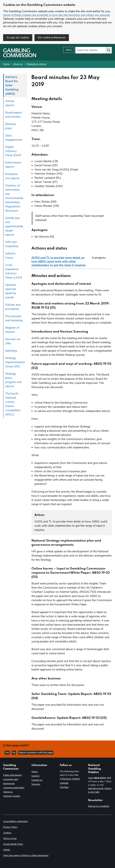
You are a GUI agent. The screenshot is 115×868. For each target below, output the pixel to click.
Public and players (13, 775)
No (14, 753)
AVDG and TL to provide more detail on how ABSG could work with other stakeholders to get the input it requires (59, 262)
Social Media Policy (13, 844)
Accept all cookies (18, 37)
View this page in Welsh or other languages (26, 855)
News (35, 772)
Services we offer (13, 341)
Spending (11, 351)
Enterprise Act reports (12, 176)
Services (36, 784)
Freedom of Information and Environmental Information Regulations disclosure (14, 198)
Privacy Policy (10, 827)
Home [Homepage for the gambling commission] (6, 64)
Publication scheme (36, 64)
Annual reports (10, 103)
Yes (7, 753)
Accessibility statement (15, 821)
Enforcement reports (13, 165)
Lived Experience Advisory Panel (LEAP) (14, 271)
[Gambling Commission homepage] (20, 57)
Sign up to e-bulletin (99, 806)
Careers (35, 776)
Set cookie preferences (52, 37)
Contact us (37, 780)
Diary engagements (14, 138)
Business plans (11, 126)
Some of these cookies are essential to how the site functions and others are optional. (57, 15)
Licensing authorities (14, 788)
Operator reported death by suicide (11, 291)
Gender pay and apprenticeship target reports (14, 227)
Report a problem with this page (36, 753)
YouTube (64, 787)
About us (18, 64)
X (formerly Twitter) (70, 779)
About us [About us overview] (8, 792)
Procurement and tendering (14, 319)
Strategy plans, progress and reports (13, 380)
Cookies (7, 833)
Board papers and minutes (14, 115)
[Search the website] (109, 50)
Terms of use (10, 838)
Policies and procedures (13, 307)
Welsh (7, 850)
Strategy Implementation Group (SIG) (15, 362)
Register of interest (12, 330)
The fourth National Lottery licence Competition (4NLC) (13, 404)
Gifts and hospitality (12, 244)
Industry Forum (10, 256)
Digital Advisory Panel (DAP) (13, 151)
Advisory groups (12, 796)
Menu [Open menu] (69, 50)
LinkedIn (64, 783)
